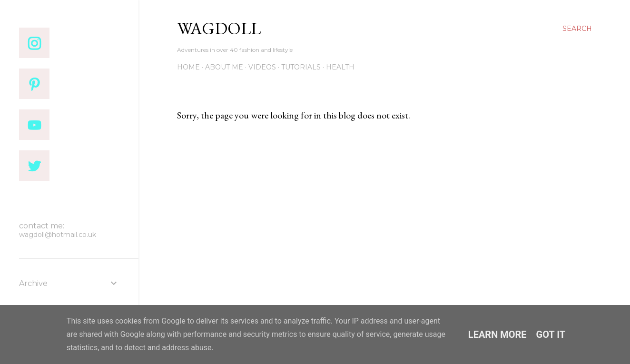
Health (340, 67)
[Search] (577, 29)
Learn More (497, 334)
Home (188, 67)
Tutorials (301, 67)
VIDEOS (262, 67)
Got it (551, 334)
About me (224, 67)
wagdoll (219, 28)
